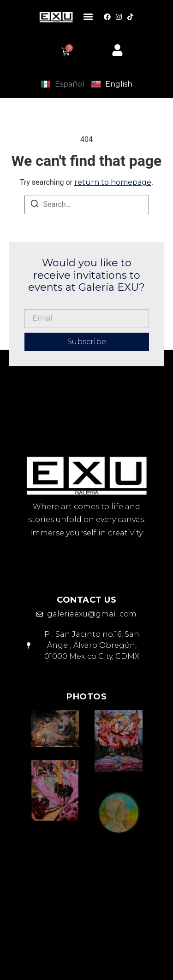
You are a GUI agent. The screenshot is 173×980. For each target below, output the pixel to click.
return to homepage (113, 182)
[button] (88, 17)
